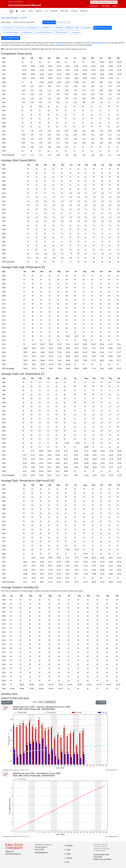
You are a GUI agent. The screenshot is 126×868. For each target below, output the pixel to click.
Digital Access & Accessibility (102, 859)
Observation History (10, 32)
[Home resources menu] (18, 11)
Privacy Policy (98, 857)
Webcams (84, 11)
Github (67, 854)
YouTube (68, 858)
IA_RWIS (24, 18)
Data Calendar (61, 32)
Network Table (73, 28)
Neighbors (87, 28)
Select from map (65, 22)
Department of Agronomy (13, 854)
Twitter (67, 850)
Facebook (68, 846)
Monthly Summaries (103, 28)
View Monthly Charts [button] (11, 38)
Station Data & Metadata (10, 18)
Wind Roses (27, 32)
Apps (23, 11)
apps (114, 6)
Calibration (45, 28)
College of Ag (9, 851)
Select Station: (6, 22)
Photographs (32, 28)
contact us (94, 6)
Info (46, 11)
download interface (98, 43)
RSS (67, 862)
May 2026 (7, 703)
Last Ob (19, 28)
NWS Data (64, 11)
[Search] (104, 2)
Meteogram (59, 28)
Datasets (39, 11)
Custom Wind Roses (44, 32)
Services (74, 11)
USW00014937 (60, 45)
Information (7, 28)
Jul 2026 (101, 703)
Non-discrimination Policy (101, 854)
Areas (30, 11)
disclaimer (105, 6)
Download (75, 32)
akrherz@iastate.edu (41, 852)
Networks (54, 11)
